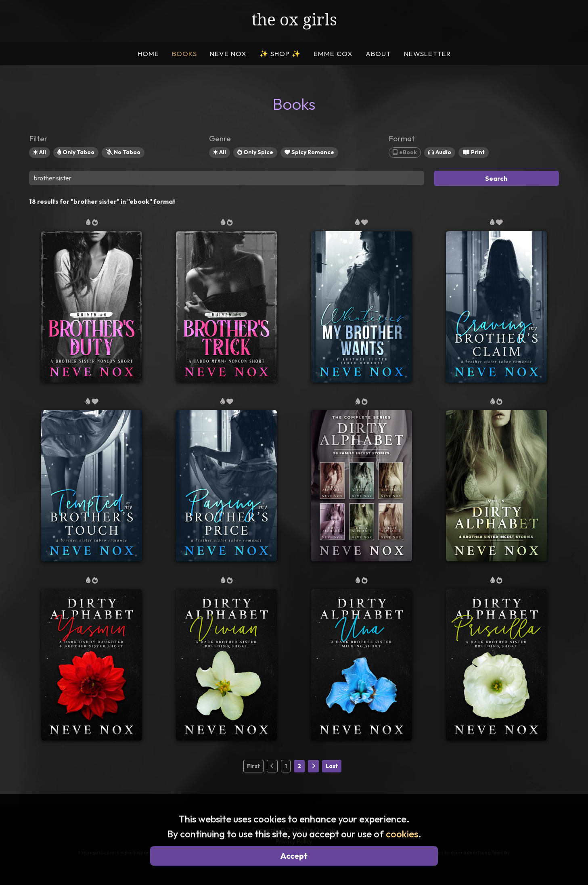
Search (496, 178)
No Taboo (123, 152)
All (40, 152)
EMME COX (333, 53)
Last (332, 766)
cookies (402, 834)
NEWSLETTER (427, 53)
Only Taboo (76, 152)
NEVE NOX (228, 53)
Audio (440, 152)
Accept (294, 856)
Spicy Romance (309, 152)
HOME (148, 53)
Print (474, 152)
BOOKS (184, 53)
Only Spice (255, 152)
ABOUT (378, 53)
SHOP (280, 53)
